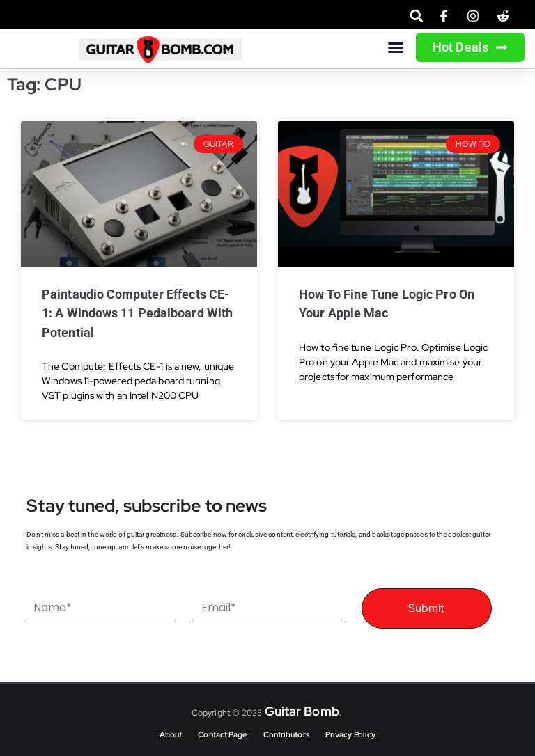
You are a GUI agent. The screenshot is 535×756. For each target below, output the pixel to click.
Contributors (286, 734)
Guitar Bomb (302, 711)
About (171, 734)
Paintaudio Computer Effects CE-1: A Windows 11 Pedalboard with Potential (137, 313)
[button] (417, 16)
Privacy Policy (350, 734)
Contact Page (222, 734)
